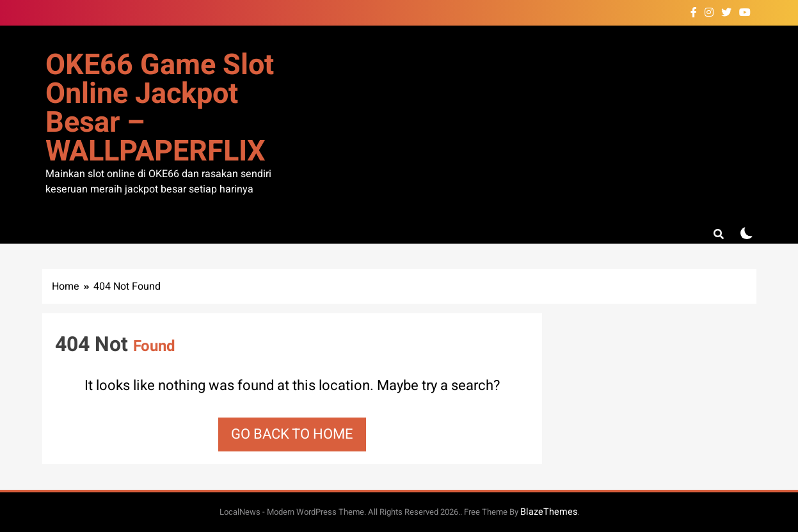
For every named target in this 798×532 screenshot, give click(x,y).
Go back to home (292, 434)
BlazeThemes (549, 512)
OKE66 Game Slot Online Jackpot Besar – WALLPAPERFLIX (160, 108)
